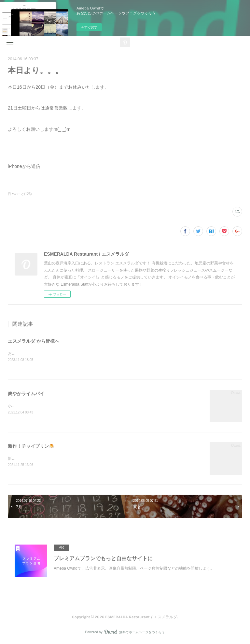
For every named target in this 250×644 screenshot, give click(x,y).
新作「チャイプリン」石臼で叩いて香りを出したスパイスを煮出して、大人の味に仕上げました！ (94, 459)
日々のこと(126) (20, 194)
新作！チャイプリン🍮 (31, 446)
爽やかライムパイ (26, 394)
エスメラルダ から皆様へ (34, 341)
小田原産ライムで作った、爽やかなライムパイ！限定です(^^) (62, 406)
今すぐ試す (89, 27)
